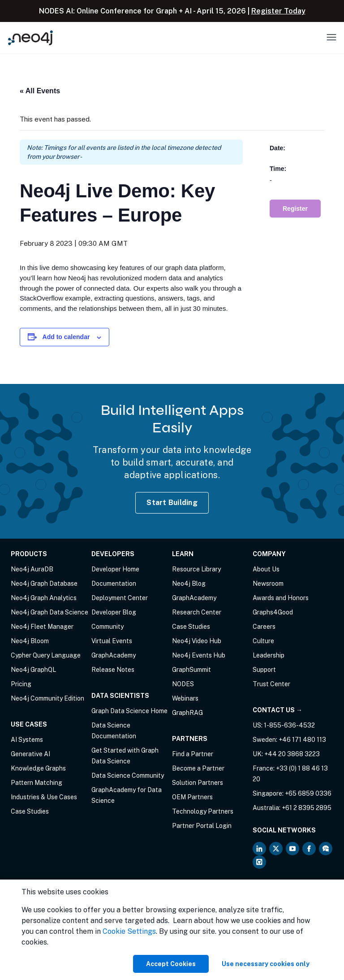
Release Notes (113, 670)
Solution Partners (198, 783)
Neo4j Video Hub (197, 641)
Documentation (114, 584)
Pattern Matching (37, 783)
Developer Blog (114, 612)
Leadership (269, 655)
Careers (264, 627)
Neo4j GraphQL (33, 670)
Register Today (278, 11)
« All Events (40, 91)
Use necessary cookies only (266, 964)
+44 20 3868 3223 (292, 754)
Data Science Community (128, 775)
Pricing (21, 684)
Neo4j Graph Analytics (44, 598)
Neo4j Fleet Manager (42, 627)
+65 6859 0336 (308, 793)
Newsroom (268, 584)
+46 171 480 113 (302, 740)
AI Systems (27, 740)
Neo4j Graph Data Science (49, 612)
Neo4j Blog (189, 584)
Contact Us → (277, 710)
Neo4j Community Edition (47, 698)
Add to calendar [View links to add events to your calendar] (66, 337)
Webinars (185, 698)
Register (295, 209)
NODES (183, 684)
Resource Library (196, 569)
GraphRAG (187, 713)
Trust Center (271, 684)
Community (107, 627)
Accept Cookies (171, 964)
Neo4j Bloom (30, 641)
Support (264, 670)
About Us (266, 569)
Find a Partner (193, 754)
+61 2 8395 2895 (307, 808)
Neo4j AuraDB (32, 569)
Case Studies (30, 811)
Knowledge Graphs (38, 768)
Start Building (172, 503)
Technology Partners (203, 811)
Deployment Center (120, 598)
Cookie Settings (129, 931)
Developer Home (115, 569)
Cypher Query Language (46, 655)
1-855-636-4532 (289, 725)
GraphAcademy (114, 655)
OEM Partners (192, 797)
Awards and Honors (281, 598)
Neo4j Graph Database (44, 584)
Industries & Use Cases (44, 797)
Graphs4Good (273, 612)
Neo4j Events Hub (199, 655)
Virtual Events (112, 641)
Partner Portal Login (202, 826)
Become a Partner (198, 768)
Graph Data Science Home (129, 711)
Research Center (197, 612)
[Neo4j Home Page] (30, 37)
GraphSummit (191, 670)
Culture (263, 641)
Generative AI (30, 754)
